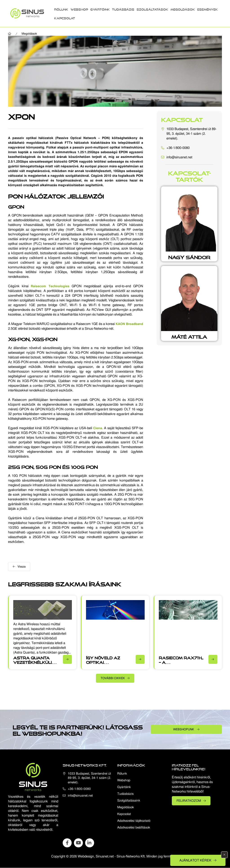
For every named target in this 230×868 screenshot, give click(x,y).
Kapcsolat (65, 18)
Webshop (79, 9)
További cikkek (113, 678)
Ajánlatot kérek (195, 860)
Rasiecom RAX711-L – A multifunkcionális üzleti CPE (181, 664)
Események (208, 9)
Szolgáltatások (152, 9)
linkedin (90, 843)
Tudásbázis (123, 9)
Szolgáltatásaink (129, 801)
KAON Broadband (129, 324)
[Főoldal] (10, 34)
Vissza (22, 567)
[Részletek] (67, 659)
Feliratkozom (189, 801)
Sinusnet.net (105, 856)
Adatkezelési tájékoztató (134, 821)
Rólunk (61, 9)
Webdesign (86, 856)
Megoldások (183, 9)
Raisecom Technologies (50, 286)
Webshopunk (184, 729)
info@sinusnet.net (179, 157)
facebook (67, 843)
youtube (78, 843)
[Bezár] (224, 855)
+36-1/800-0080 (178, 148)
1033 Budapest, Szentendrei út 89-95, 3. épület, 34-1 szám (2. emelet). (191, 134)
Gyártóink (100, 9)
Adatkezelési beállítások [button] (134, 827)
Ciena (98, 428)
